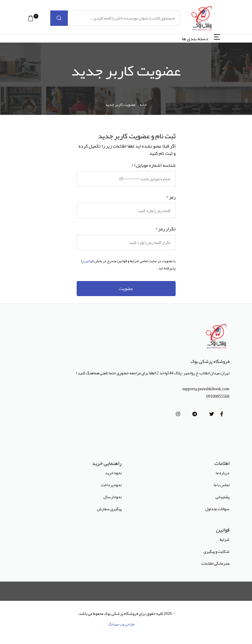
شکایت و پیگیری (216, 551)
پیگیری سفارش (109, 509)
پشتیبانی (222, 497)
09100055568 (218, 396)
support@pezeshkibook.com (206, 389)
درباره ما (223, 473)
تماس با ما (222, 485)
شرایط (225, 539)
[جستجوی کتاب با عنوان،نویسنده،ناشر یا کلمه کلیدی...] (124, 18)
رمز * (171, 197)
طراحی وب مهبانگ (121, 624)
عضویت (126, 289)
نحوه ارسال (113, 497)
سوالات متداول (217, 509)
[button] (31, 18)
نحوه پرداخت (111, 485)
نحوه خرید (113, 473)
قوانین (89, 261)
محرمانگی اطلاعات (215, 563)
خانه (143, 105)
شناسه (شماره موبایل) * (153, 165)
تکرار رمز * (165, 229)
